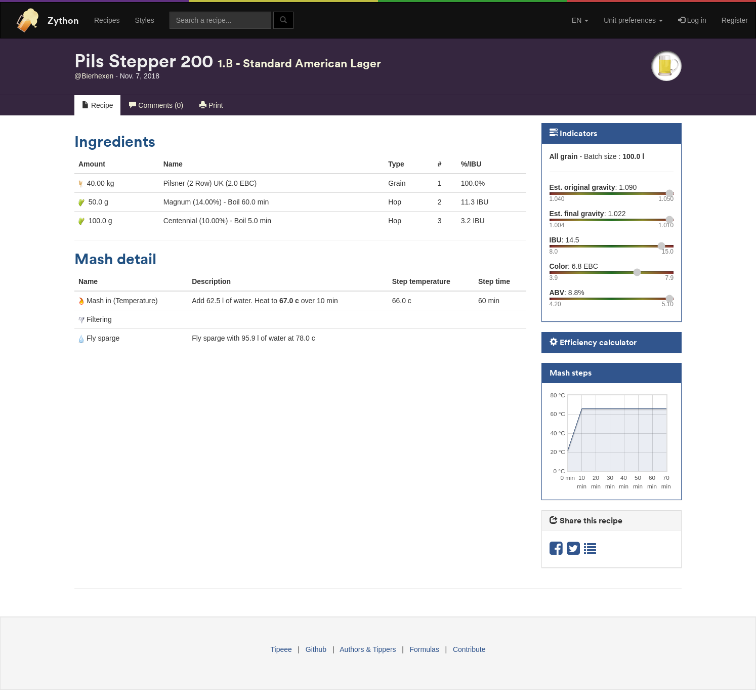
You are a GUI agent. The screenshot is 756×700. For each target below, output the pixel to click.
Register (735, 20)
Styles (145, 20)
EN (580, 20)
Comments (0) (156, 105)
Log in (692, 20)
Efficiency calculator (593, 342)
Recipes (107, 20)
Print (211, 105)
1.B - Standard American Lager (299, 63)
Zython (63, 20)
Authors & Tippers (368, 649)
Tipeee (281, 649)
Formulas (425, 649)
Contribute (469, 649)
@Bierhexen (94, 76)
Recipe (97, 105)
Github (316, 649)
